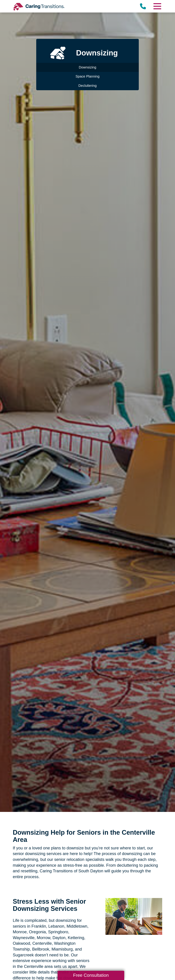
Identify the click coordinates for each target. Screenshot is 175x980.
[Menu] (157, 6)
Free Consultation (91, 975)
